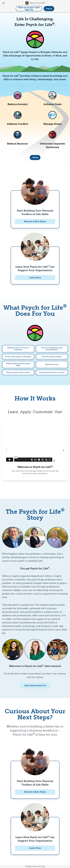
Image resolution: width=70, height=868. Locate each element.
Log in (49, 9)
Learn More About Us (35, 685)
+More (35, 157)
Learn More (35, 278)
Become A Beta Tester (35, 221)
